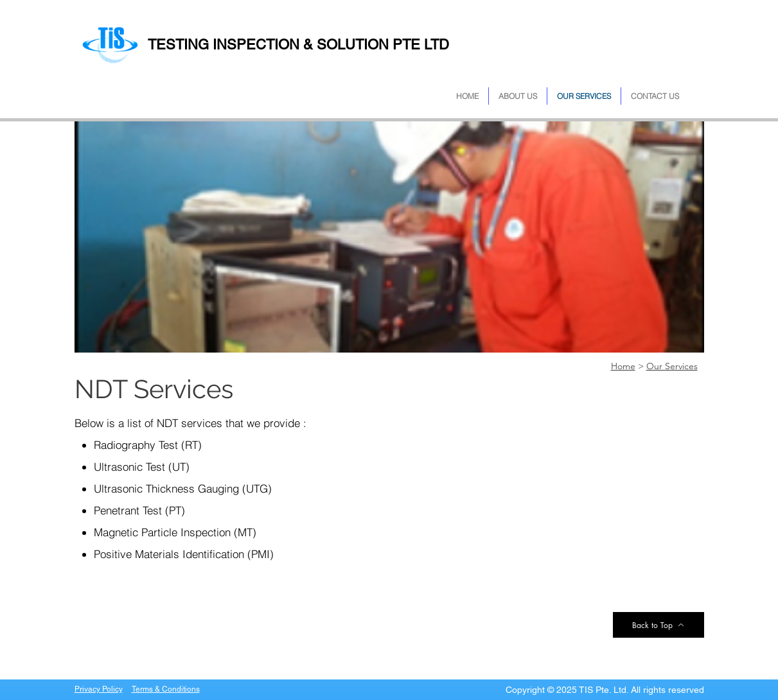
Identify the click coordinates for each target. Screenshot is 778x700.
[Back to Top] (659, 625)
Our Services (672, 366)
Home (623, 366)
